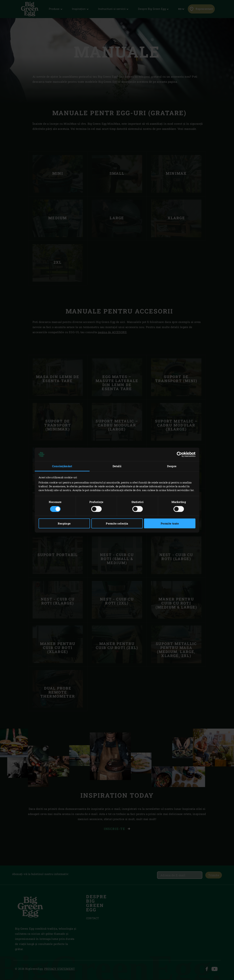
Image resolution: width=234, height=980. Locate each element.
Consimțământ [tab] (62, 466)
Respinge (64, 523)
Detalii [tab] (117, 466)
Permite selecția (117, 523)
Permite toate (170, 523)
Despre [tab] (172, 466)
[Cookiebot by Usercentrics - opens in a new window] (179, 454)
